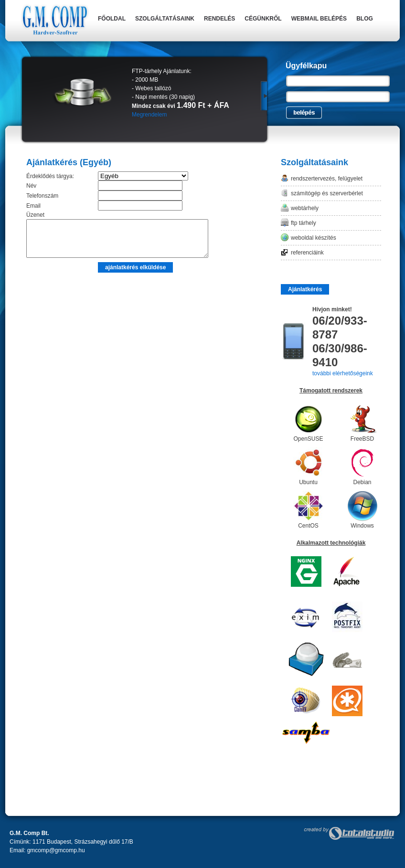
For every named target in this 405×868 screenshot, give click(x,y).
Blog (365, 19)
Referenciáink (307, 253)
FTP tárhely (304, 223)
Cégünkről (263, 19)
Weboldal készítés (314, 238)
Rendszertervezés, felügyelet (327, 179)
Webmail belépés (319, 19)
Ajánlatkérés (305, 289)
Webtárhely (305, 208)
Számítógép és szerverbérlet (327, 193)
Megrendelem (149, 115)
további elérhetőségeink (343, 373)
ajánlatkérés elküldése (135, 275)
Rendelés (219, 19)
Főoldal (112, 19)
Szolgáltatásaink (165, 19)
